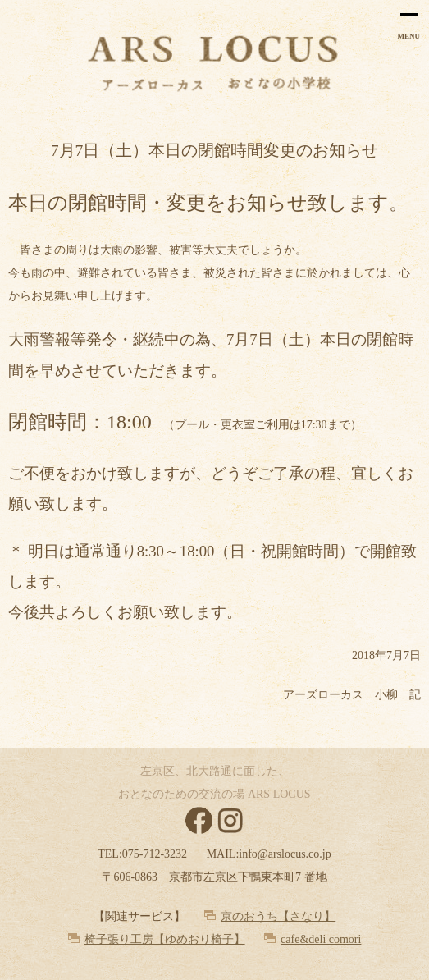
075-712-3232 (155, 854)
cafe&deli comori (321, 939)
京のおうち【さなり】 (278, 916)
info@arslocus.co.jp (285, 854)
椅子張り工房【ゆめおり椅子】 (165, 939)
